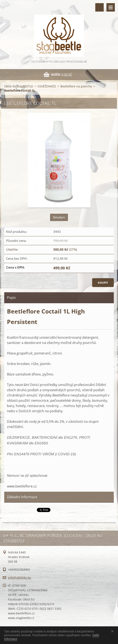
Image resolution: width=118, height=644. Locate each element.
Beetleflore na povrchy (76, 86)
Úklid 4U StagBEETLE (19, 86)
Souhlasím (113, 631)
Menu (111, 7)
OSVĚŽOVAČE (47, 86)
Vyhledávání (99, 7)
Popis (11, 298)
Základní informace (22, 497)
